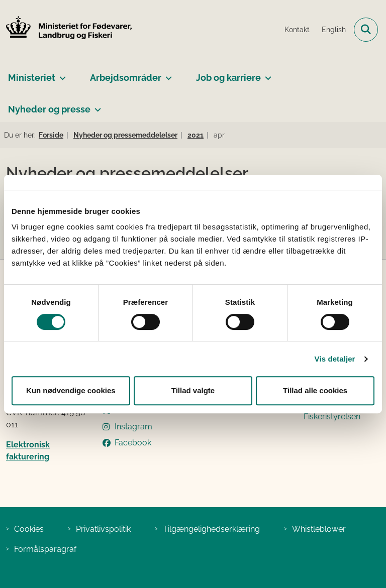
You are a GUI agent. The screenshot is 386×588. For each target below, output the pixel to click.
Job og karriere (228, 78)
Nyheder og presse (49, 109)
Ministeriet (32, 78)
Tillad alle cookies (315, 390)
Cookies (29, 529)
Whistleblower (319, 529)
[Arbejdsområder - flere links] (167, 74)
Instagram (133, 427)
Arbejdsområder (126, 78)
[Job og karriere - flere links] (266, 74)
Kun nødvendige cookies (71, 390)
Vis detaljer (335, 359)
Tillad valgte (193, 390)
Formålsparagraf (45, 549)
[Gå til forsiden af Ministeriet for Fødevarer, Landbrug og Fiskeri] (66, 29)
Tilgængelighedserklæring (211, 529)
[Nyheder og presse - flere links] (96, 105)
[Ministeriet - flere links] (61, 74)
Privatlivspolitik (103, 529)
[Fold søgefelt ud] (366, 30)
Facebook (133, 443)
